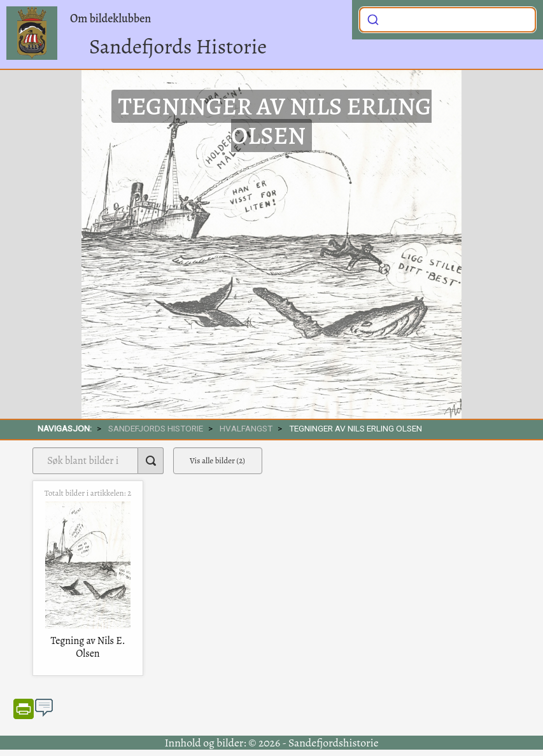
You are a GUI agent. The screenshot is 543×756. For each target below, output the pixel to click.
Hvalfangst (246, 428)
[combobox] (448, 20)
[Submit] (373, 18)
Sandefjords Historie (178, 46)
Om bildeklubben (110, 18)
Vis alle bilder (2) (217, 460)
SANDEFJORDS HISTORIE (156, 428)
